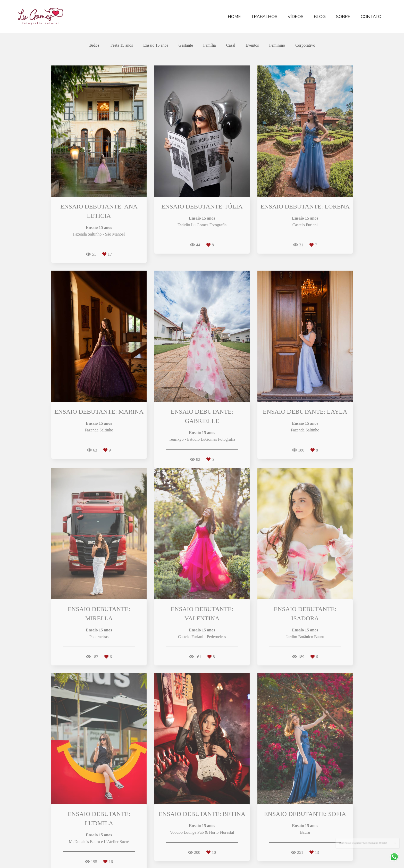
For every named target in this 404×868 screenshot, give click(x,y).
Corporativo (305, 45)
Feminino (277, 45)
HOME (234, 16)
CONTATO (371, 16)
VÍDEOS (296, 16)
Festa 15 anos (122, 45)
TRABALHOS (264, 16)
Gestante (186, 45)
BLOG (320, 16)
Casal (231, 45)
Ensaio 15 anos (156, 45)
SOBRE (343, 16)
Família (210, 45)
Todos (94, 45)
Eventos (252, 45)
